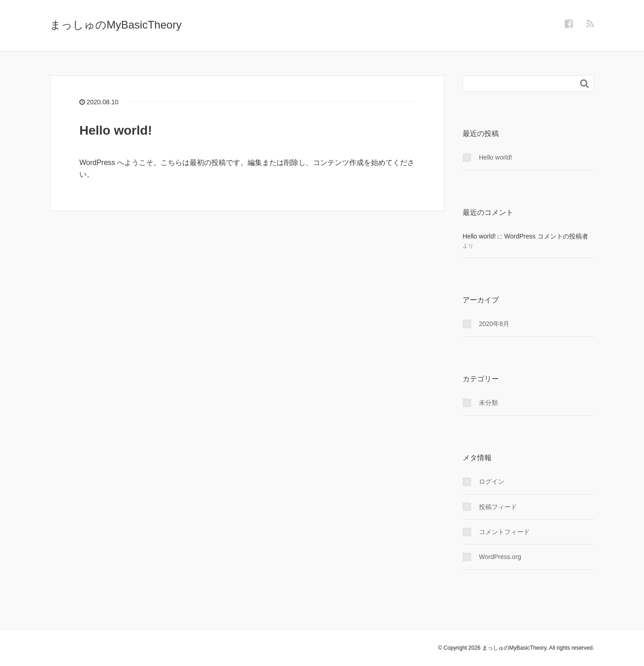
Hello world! (116, 130)
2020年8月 (494, 324)
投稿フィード (498, 507)
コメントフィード (504, 532)
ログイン (492, 481)
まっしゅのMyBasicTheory (116, 25)
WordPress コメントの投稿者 (546, 236)
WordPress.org (500, 557)
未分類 (488, 403)
